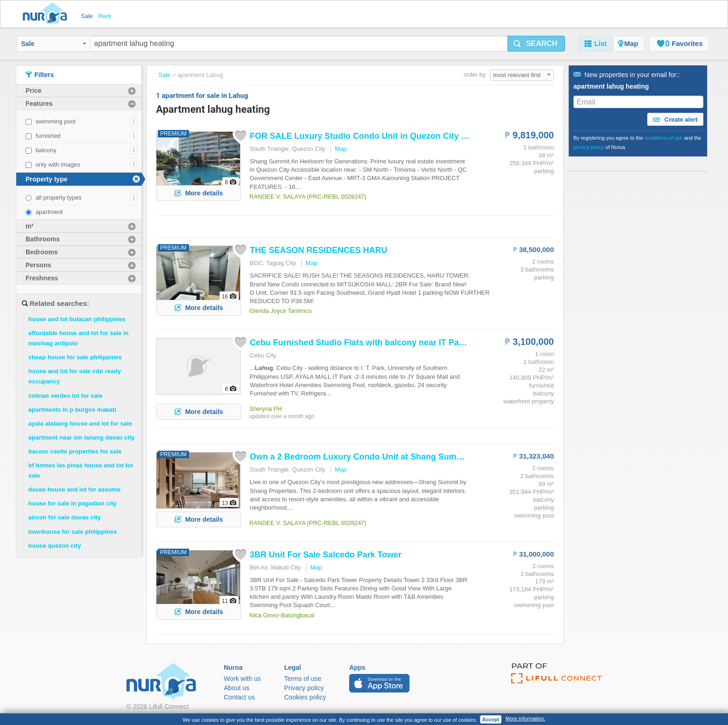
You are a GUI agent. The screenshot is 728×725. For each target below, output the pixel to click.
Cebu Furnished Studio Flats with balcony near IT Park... (362, 343)
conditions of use (664, 138)
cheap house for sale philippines (75, 357)
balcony (46, 150)
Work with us (242, 679)
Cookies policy (305, 697)
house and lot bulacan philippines (77, 319)
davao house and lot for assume (75, 489)
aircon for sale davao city (65, 517)
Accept (491, 719)
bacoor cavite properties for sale (75, 451)
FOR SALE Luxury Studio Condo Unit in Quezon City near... (367, 136)
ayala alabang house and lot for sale (80, 424)
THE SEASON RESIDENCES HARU (318, 250)
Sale (54, 44)
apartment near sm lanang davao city (81, 437)
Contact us (239, 697)
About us (237, 688)
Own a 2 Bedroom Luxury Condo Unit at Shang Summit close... (375, 457)
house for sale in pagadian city (72, 503)
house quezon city (55, 546)
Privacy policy (304, 688)
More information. (526, 719)
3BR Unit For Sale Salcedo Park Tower (326, 555)
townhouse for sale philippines (73, 532)
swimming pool (56, 121)
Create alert (675, 120)
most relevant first (522, 75)
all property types (59, 197)
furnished (48, 136)
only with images (58, 165)
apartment (49, 212)
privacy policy (589, 147)
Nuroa (47, 14)
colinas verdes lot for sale (65, 396)
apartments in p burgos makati (72, 410)
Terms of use (303, 679)
